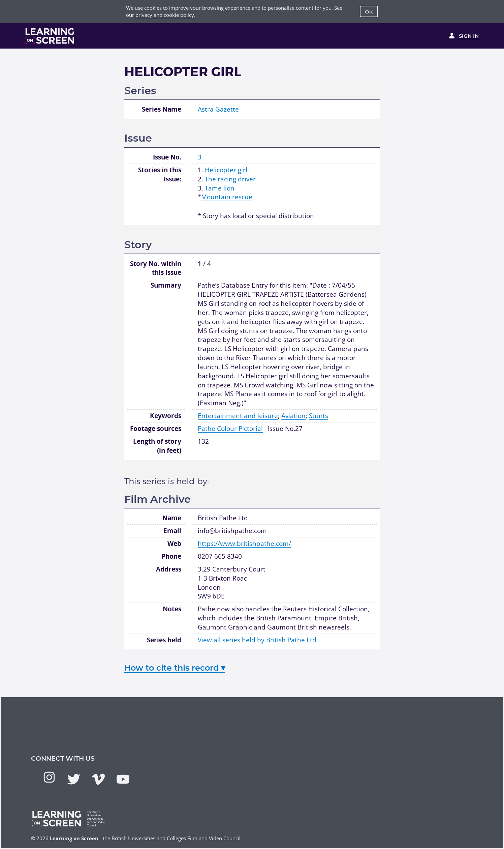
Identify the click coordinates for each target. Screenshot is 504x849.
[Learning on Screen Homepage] (50, 36)
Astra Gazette (218, 109)
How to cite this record (175, 668)
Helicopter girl (226, 170)
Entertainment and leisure (238, 416)
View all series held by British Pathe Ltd (257, 640)
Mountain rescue (227, 197)
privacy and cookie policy (165, 15)
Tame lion (220, 188)
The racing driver (230, 179)
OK (369, 12)
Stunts (319, 416)
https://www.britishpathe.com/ (244, 544)
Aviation (293, 416)
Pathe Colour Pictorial (230, 429)
